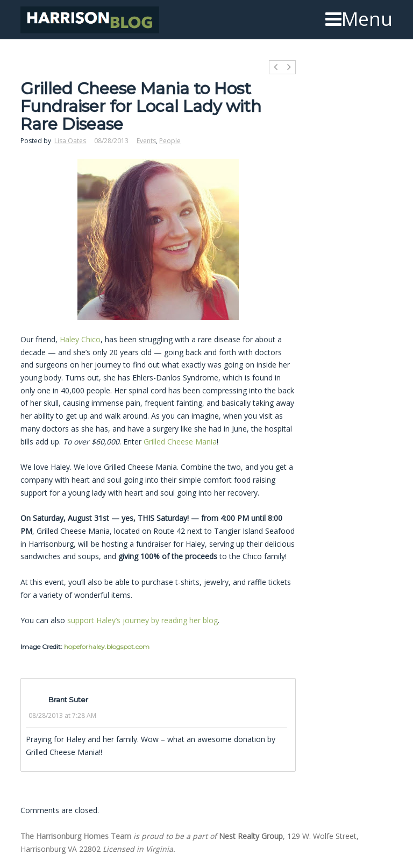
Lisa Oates (70, 141)
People (170, 141)
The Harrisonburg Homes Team (76, 836)
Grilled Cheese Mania (180, 442)
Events (146, 141)
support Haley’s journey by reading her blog (143, 620)
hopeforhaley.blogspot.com (107, 647)
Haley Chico (80, 339)
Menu (359, 19)
